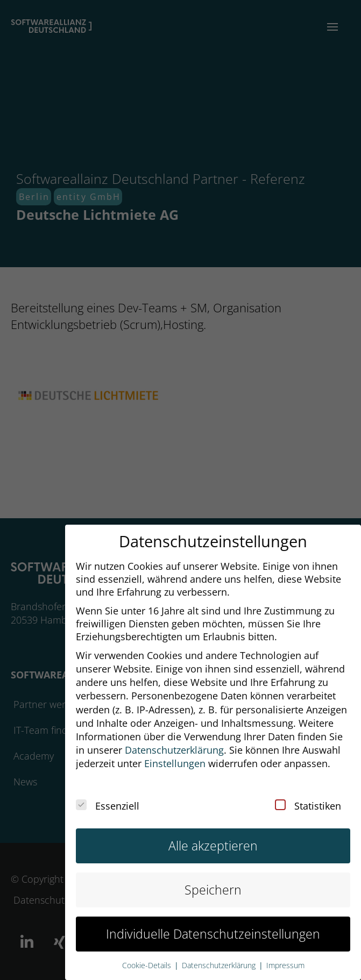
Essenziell (108, 797)
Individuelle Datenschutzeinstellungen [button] (213, 925)
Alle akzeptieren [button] (213, 836)
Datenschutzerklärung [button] (174, 741)
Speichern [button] (213, 881)
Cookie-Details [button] (148, 956)
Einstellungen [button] (175, 754)
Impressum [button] (285, 956)
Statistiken (308, 797)
